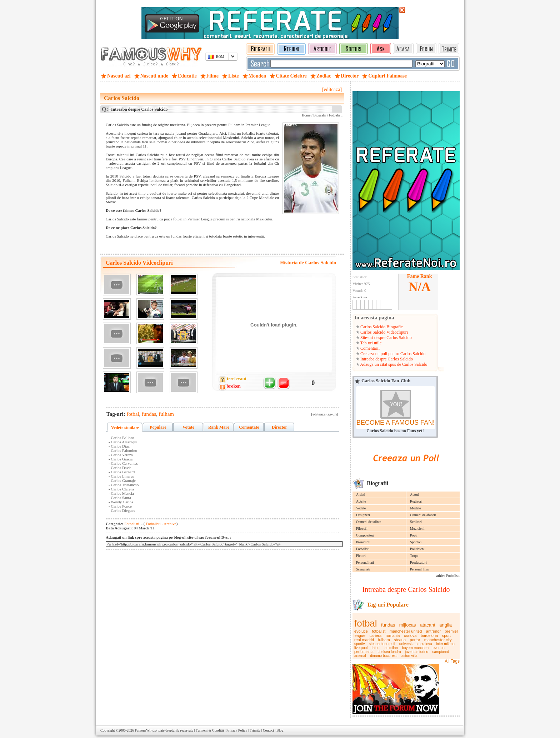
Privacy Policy (237, 730)
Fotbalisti (363, 549)
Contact (268, 730)
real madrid (364, 640)
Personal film (420, 569)
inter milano (445, 644)
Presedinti (363, 542)
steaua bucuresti (382, 644)
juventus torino (417, 652)
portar (415, 640)
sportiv (359, 644)
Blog (280, 730)
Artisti (361, 495)
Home (306, 115)
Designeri (363, 515)
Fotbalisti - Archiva (160, 524)
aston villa (409, 656)
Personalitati (365, 562)
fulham (384, 640)
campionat (441, 652)
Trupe (414, 556)
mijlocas (408, 625)
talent (376, 648)
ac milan (391, 648)
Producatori (418, 562)
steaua (400, 640)
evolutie (361, 631)
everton (438, 648)
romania (393, 635)
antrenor (433, 631)
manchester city (438, 640)
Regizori (416, 501)
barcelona (429, 635)
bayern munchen (415, 648)
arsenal (360, 656)
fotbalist (379, 631)
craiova (410, 635)
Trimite (255, 730)
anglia (446, 625)
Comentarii (369, 348)
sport (446, 635)
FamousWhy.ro (146, 730)
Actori (415, 495)
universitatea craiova (416, 644)
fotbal (366, 623)
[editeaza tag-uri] (325, 414)
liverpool (361, 648)
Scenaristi (363, 569)
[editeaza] (332, 89)
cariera (376, 635)
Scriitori (416, 522)
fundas (388, 625)
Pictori (361, 556)
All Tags (452, 661)
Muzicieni (417, 528)
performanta (364, 652)
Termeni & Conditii (210, 730)
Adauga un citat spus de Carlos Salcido (393, 364)
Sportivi (416, 542)
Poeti (414, 535)
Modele (416, 508)
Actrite (361, 501)
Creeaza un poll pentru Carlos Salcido (392, 354)
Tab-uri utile (370, 343)
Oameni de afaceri (423, 515)
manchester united (406, 631)
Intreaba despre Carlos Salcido (386, 359)
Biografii (320, 115)
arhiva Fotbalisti (448, 576)
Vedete (361, 508)
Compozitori (365, 535)
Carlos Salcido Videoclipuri (384, 332)
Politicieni (417, 549)
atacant (428, 625)
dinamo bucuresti (384, 656)
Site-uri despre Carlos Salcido (386, 338)
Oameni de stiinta (369, 522)
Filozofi (362, 528)
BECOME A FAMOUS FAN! (396, 423)
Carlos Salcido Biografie (381, 327)
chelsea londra (389, 652)
